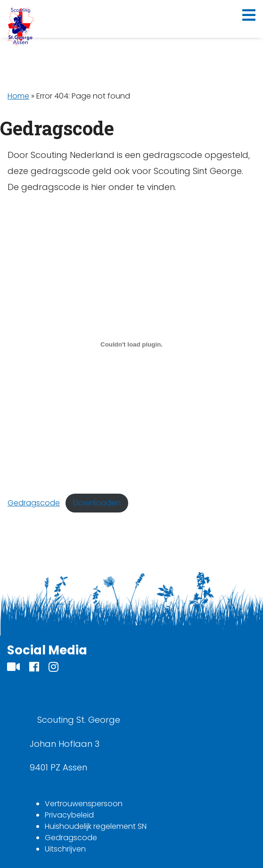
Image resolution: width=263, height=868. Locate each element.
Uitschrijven (65, 849)
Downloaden (97, 503)
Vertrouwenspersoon (84, 804)
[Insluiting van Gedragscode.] (131, 345)
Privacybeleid (69, 815)
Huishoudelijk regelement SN (96, 826)
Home (18, 96)
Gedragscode (34, 503)
